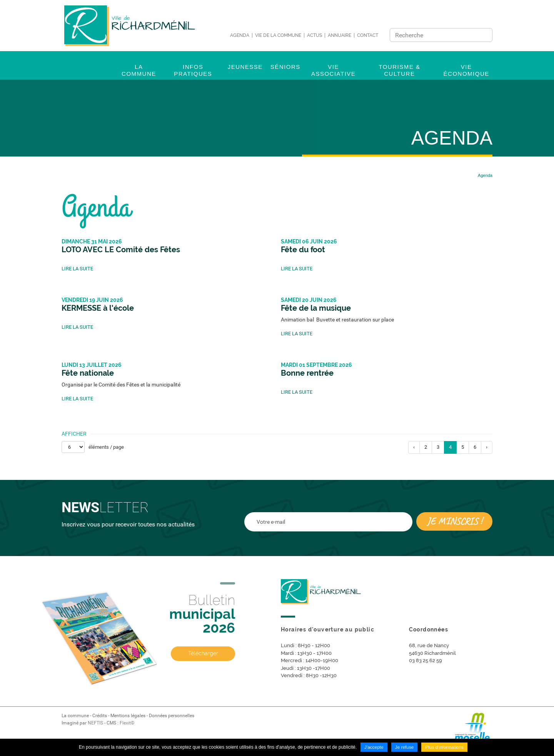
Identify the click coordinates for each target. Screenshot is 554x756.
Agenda (240, 35)
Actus (315, 35)
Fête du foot (303, 250)
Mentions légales (128, 716)
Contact (368, 35)
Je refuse (404, 748)
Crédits (100, 716)
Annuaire (340, 35)
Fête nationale (88, 373)
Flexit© (127, 723)
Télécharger (203, 654)
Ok (484, 35)
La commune (75, 716)
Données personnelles (172, 716)
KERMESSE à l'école (98, 308)
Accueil (459, 175)
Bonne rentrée (307, 373)
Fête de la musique (316, 308)
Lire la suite (77, 269)
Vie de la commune (278, 35)
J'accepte (374, 748)
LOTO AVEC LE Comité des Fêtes (121, 250)
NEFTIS (95, 723)
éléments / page (106, 447)
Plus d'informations (445, 748)
